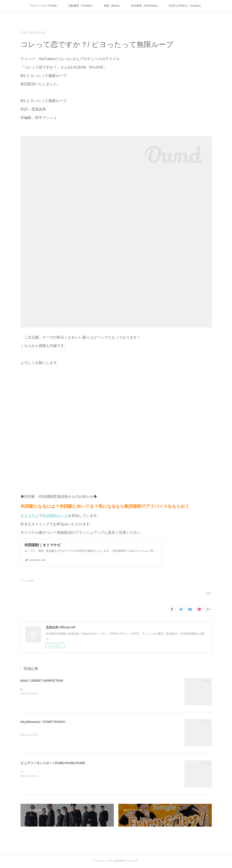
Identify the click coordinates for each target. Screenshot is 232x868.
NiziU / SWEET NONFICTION (42, 681)
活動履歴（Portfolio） (81, 6)
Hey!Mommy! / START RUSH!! (43, 722)
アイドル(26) (27, 581)
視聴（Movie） (113, 6)
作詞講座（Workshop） (145, 6)
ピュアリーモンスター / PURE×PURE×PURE (53, 763)
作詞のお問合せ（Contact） (186, 6)
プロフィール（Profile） (44, 6)
